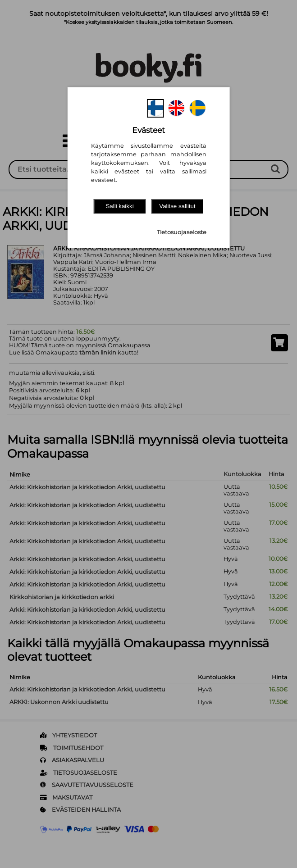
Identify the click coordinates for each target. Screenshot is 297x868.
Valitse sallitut (177, 206)
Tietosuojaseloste (182, 232)
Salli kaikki (119, 206)
